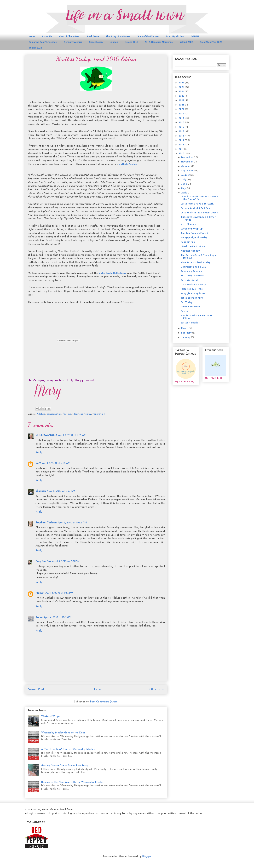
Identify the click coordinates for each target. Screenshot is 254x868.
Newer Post (36, 689)
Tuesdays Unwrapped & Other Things (198, 218)
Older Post (157, 689)
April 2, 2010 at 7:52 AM (72, 435)
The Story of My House (118, 36)
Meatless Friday (82, 414)
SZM (38, 463)
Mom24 (40, 593)
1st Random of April (192, 298)
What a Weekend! (191, 307)
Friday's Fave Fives (192, 289)
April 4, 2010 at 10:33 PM (58, 617)
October (186, 166)
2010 (182, 153)
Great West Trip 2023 (211, 42)
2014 (182, 136)
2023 (182, 96)
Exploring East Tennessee (43, 42)
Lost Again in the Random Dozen (199, 213)
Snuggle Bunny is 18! (193, 293)
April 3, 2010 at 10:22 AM (72, 523)
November (187, 162)
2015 (182, 131)
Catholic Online (128, 164)
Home (32, 36)
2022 (182, 100)
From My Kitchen (175, 36)
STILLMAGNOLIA (46, 435)
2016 (182, 127)
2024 (182, 91)
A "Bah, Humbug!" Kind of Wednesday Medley (68, 749)
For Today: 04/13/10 (192, 276)
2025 (182, 87)
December (187, 157)
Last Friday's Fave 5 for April (197, 204)
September (188, 170)
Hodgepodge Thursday (194, 237)
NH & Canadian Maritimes (159, 42)
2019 (182, 114)
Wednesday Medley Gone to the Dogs (63, 733)
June (184, 184)
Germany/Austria (73, 42)
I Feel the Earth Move (193, 246)
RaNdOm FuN (188, 242)
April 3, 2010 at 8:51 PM (66, 562)
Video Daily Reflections (112, 273)
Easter (184, 311)
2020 (182, 109)
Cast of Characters (69, 36)
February (187, 333)
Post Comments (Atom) (104, 702)
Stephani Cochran (46, 523)
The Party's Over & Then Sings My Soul (198, 256)
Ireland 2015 (131, 42)
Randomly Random (191, 271)
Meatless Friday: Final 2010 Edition (196, 317)
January (186, 337)
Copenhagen (96, 42)
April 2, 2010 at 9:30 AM (61, 491)
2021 (182, 105)
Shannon (41, 491)
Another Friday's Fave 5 (194, 233)
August (186, 175)
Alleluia (41, 414)
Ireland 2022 (186, 42)
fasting (67, 414)
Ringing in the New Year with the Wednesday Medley (72, 782)
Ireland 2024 (35, 48)
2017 (182, 122)
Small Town (93, 36)
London (114, 42)
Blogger (147, 856)
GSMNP (195, 36)
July (184, 179)
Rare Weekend (189, 280)
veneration (99, 414)
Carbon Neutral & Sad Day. (196, 208)
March (185, 328)
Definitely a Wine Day (193, 267)
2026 (182, 83)
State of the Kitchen (148, 36)
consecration (54, 414)
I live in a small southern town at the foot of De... (200, 198)
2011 (181, 149)
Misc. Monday (188, 224)
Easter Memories (190, 323)
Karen (39, 617)
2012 (182, 145)
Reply (39, 453)
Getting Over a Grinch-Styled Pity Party (65, 766)
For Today (187, 302)
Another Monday (190, 251)
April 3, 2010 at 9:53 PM (59, 593)
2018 (182, 118)
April (184, 193)
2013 (182, 140)
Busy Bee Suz (43, 562)
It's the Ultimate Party (193, 284)
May (184, 188)
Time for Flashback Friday (196, 262)
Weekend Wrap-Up (52, 716)
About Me (47, 36)
